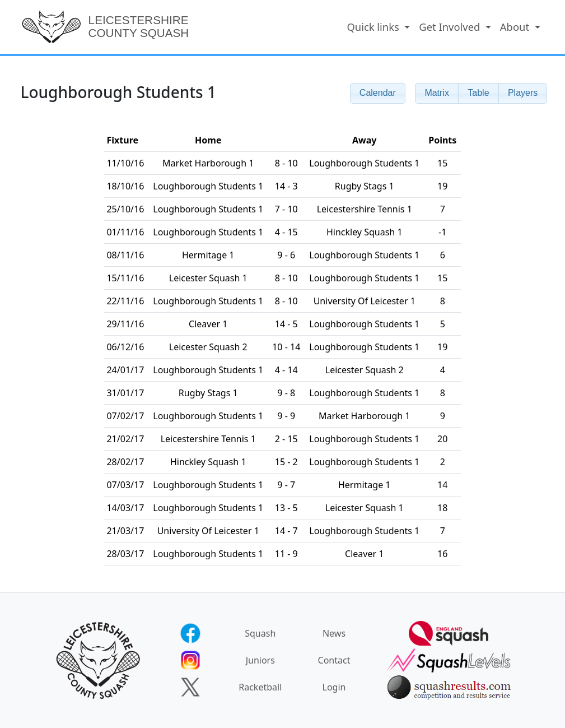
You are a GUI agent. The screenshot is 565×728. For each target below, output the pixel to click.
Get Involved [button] (451, 27)
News (334, 633)
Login (334, 687)
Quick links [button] (374, 27)
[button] (437, 93)
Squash (260, 633)
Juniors (260, 660)
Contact (334, 660)
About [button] (516, 27)
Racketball (260, 687)
